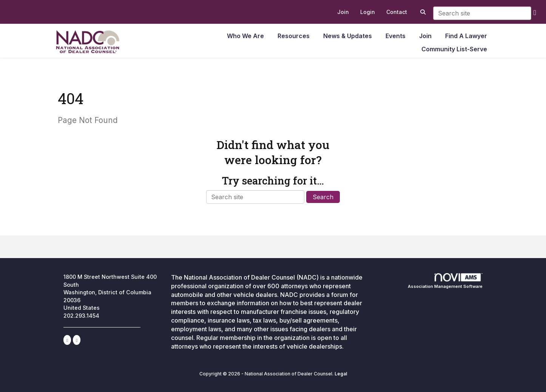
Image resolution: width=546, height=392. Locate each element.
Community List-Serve (454, 49)
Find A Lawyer (466, 36)
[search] (535, 12)
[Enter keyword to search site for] (482, 13)
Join (425, 36)
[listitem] (343, 12)
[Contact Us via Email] (77, 340)
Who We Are (245, 36)
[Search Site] (422, 12)
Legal (341, 374)
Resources (294, 36)
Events (396, 36)
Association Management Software (445, 281)
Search (323, 197)
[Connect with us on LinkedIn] (67, 340)
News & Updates (348, 36)
